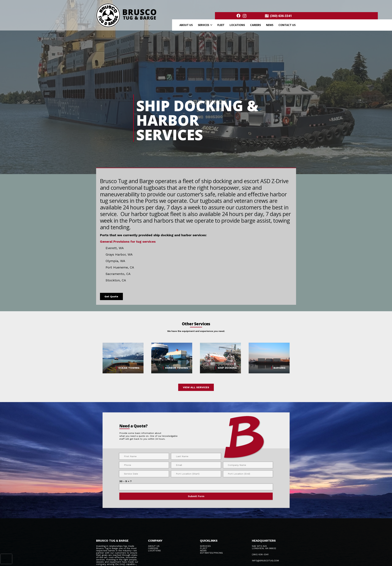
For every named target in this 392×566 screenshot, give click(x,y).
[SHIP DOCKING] (220, 358)
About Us (154, 546)
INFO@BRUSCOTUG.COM (265, 561)
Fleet (204, 548)
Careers (153, 548)
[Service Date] (144, 474)
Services (205, 546)
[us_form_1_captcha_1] (196, 487)
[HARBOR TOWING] (172, 358)
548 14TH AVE (259, 546)
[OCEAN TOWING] (123, 358)
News (203, 551)
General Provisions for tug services (128, 242)
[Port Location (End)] (248, 474)
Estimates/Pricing (211, 553)
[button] (211, 25)
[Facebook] (238, 16)
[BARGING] (269, 358)
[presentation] (6, 559)
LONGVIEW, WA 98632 (264, 548)
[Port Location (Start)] (196, 474)
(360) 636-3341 (260, 554)
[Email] (196, 465)
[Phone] (144, 465)
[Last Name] (196, 456)
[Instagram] (245, 16)
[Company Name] (248, 465)
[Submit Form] (196, 496)
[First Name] (144, 456)
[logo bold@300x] (127, 15)
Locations (154, 551)
